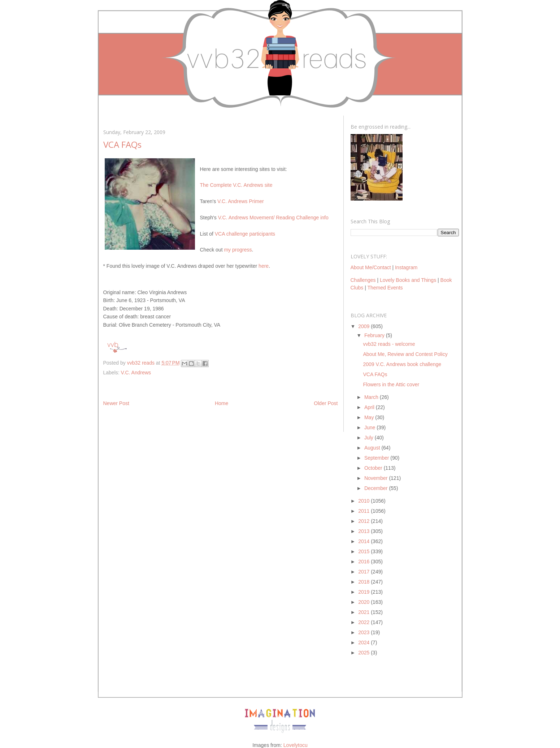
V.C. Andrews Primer (241, 201)
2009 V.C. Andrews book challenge (402, 364)
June (370, 427)
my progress (238, 250)
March (372, 397)
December (377, 488)
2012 (364, 521)
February (375, 335)
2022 (364, 622)
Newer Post (116, 403)
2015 (364, 551)
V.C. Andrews (136, 373)
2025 (364, 653)
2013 (364, 531)
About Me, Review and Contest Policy (405, 354)
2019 (364, 592)
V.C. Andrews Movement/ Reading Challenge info (273, 218)
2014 (364, 541)
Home (222, 403)
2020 (364, 602)
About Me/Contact (371, 267)
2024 (364, 642)
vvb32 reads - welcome (389, 344)
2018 (364, 582)
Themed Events (385, 288)
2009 (364, 326)
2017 (364, 572)
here (264, 266)
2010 (364, 501)
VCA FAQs (375, 374)
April (370, 407)
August (373, 448)
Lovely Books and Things (408, 280)
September (377, 458)
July (370, 438)
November (377, 478)
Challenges (363, 280)
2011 (364, 511)
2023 (364, 632)
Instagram (406, 267)
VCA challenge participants (245, 234)
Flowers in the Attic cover (391, 384)
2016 (364, 562)
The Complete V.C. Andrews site (236, 185)
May (370, 417)
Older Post (326, 403)
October (374, 468)
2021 (364, 612)
